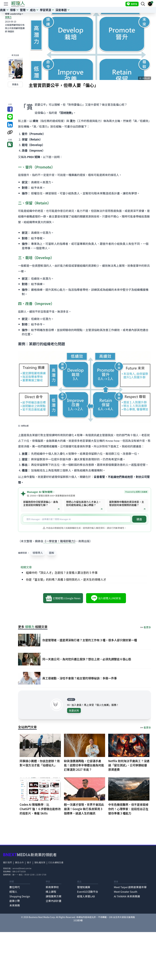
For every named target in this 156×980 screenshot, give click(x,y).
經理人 (13, 892)
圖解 (52, 553)
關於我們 (7, 862)
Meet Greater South (126, 892)
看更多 (147, 627)
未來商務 (15, 905)
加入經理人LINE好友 (106, 598)
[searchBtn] (143, 4)
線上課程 (51, 892)
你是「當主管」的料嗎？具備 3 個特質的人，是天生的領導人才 (66, 579)
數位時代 (15, 887)
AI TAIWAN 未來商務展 (127, 896)
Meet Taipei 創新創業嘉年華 (130, 887)
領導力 (8, 17)
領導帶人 (38, 553)
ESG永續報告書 (56, 862)
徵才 (29, 862)
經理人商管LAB (86, 896)
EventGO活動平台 (88, 892)
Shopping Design (20, 896)
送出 (139, 519)
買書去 (15, 84)
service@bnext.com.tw (22, 868)
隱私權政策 (40, 862)
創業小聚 (15, 901)
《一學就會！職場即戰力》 (59, 541)
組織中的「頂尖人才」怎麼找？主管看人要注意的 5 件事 (62, 573)
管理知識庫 (84, 887)
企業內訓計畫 (54, 901)
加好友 (132, 4)
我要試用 (74, 710)
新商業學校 (52, 887)
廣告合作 (19, 862)
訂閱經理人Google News (63, 598)
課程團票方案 (54, 896)
